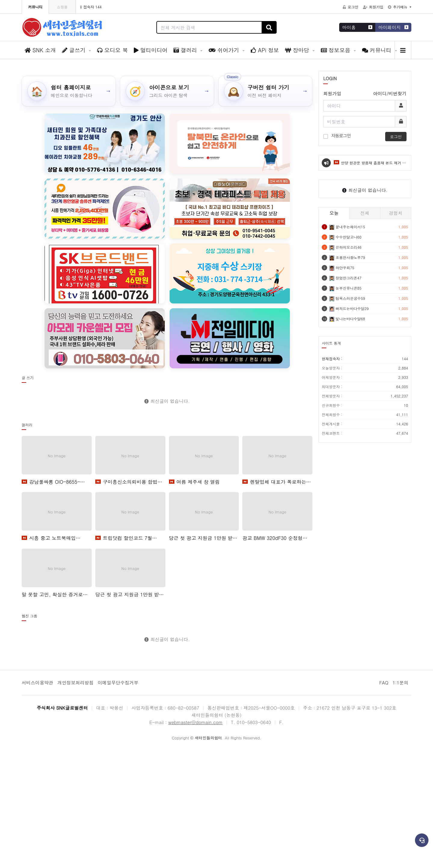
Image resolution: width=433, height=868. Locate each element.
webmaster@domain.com (196, 841)
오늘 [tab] (334, 331)
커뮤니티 (378, 50)
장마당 (298, 50)
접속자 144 (91, 7)
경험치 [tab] (396, 331)
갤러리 (186, 50)
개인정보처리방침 (75, 801)
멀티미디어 (151, 50)
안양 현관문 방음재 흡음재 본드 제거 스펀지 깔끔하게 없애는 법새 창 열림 (370, 284)
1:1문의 (400, 801)
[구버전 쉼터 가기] (265, 209)
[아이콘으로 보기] (167, 209)
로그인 (351, 7)
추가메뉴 (398, 7)
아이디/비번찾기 (390, 212)
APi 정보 (265, 50)
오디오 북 (112, 50)
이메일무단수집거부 (118, 801)
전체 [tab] (365, 331)
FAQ (384, 801)
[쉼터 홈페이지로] (69, 209)
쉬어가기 (225, 50)
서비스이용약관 (37, 801)
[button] (424, 120)
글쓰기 (75, 50)
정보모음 (336, 50)
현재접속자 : (365, 477)
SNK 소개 (40, 50)
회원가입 (373, 7)
